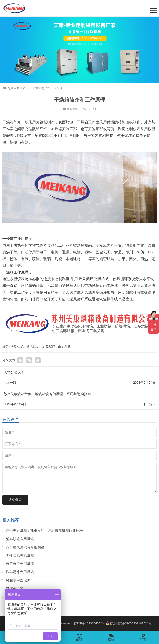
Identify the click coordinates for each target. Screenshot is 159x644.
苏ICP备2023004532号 (89, 623)
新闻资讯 (23, 88)
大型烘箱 (17, 347)
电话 (79, 637)
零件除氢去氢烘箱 (20, 555)
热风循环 (86, 279)
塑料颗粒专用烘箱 (20, 539)
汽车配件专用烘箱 (20, 572)
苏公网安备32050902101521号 (129, 623)
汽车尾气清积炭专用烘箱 (25, 547)
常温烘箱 (33, 347)
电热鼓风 (65, 347)
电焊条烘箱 (15, 588)
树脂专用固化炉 (18, 580)
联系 (143, 637)
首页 (8, 88)
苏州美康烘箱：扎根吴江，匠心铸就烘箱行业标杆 (44, 531)
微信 (111, 637)
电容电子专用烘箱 (20, 564)
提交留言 (15, 500)
